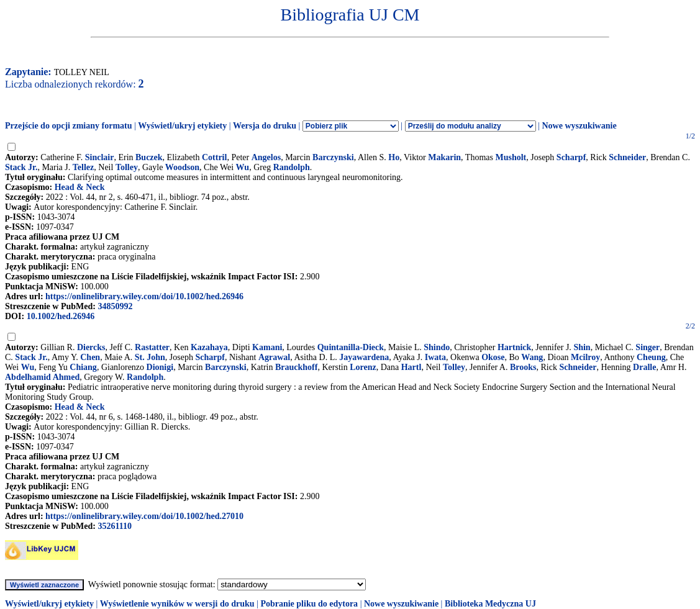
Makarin (444, 157)
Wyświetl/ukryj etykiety (182, 126)
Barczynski (333, 157)
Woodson (182, 167)
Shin (582, 347)
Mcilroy (585, 357)
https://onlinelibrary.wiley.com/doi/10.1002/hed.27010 (144, 516)
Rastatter (152, 347)
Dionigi (160, 367)
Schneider (627, 157)
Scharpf (571, 157)
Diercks (91, 347)
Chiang (83, 367)
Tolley (127, 167)
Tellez (83, 167)
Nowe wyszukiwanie (579, 126)
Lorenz (363, 367)
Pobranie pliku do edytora (309, 604)
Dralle (644, 367)
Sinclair (100, 157)
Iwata (435, 357)
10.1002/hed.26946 (61, 316)
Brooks (523, 367)
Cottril (214, 157)
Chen (90, 357)
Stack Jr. (21, 167)
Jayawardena (364, 357)
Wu (243, 167)
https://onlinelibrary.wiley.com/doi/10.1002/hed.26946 (144, 296)
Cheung (651, 357)
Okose (493, 357)
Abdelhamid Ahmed (42, 377)
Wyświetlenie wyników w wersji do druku (177, 604)
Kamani (267, 347)
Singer (648, 347)
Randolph (292, 167)
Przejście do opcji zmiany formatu (69, 126)
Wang (532, 357)
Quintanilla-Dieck (351, 347)
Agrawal (274, 357)
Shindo (437, 347)
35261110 (114, 526)
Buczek (149, 157)
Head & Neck (80, 187)
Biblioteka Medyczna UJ (490, 604)
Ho (394, 157)
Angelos (266, 157)
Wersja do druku (265, 126)
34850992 (115, 306)
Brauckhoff (296, 367)
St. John (150, 357)
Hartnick (514, 347)
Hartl (411, 367)
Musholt (511, 157)
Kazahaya (209, 347)
